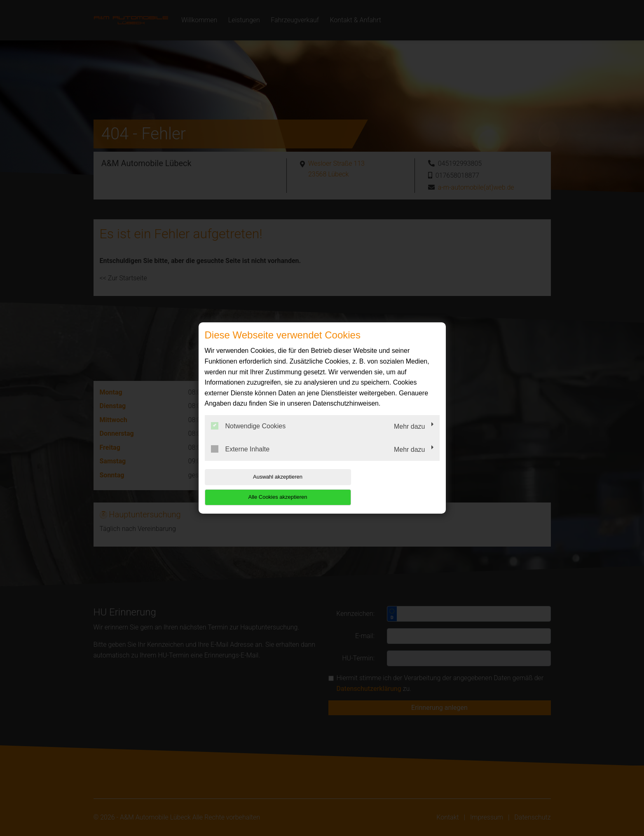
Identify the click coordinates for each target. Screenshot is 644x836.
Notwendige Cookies (248, 436)
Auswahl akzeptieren (258, 487)
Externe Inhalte (240, 459)
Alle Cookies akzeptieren (387, 487)
